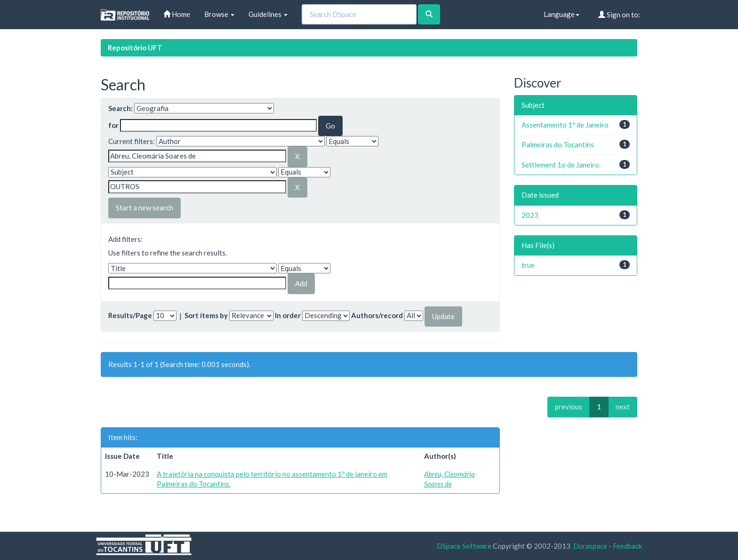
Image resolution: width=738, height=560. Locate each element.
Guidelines (268, 14)
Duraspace (590, 546)
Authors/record (377, 315)
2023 (530, 215)
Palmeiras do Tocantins (558, 144)
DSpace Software (464, 546)
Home (177, 14)
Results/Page (130, 315)
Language (562, 14)
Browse (219, 14)
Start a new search (144, 208)
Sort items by (206, 315)
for (113, 125)
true (528, 265)
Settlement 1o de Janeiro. (561, 165)
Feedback (627, 546)
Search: (120, 108)
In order (288, 315)
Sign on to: (619, 15)
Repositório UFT (135, 48)
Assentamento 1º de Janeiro (565, 125)
